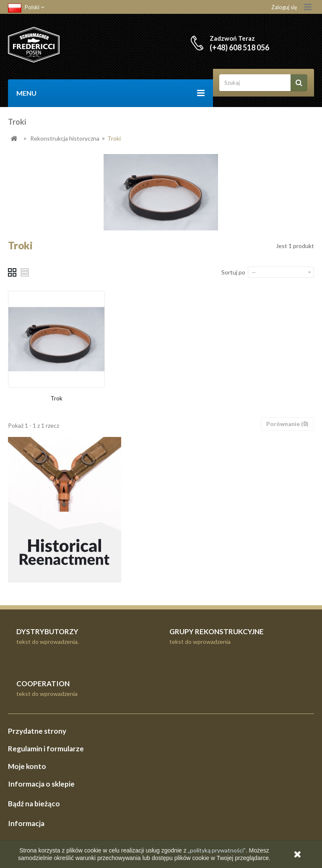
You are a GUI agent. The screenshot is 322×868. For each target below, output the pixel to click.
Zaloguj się (284, 7)
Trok (56, 398)
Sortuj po (233, 272)
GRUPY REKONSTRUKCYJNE (217, 631)
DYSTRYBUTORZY (47, 631)
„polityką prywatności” (216, 850)
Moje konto (27, 766)
